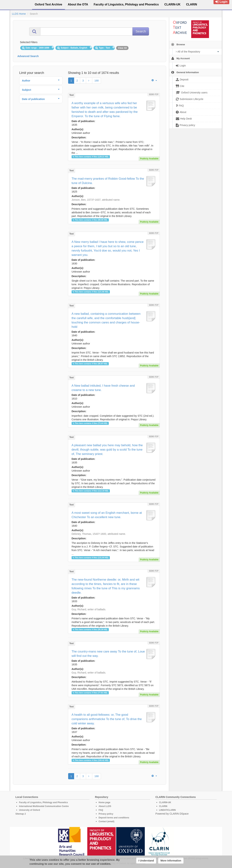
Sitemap (20, 814)
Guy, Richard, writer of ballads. (89, 609)
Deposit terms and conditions (114, 818)
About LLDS (105, 806)
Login (221, 2)
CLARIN (163, 806)
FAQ (101, 810)
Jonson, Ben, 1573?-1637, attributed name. (96, 200)
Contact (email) (106, 821)
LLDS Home (19, 14)
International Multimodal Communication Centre (44, 806)
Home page (104, 802)
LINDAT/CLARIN (167, 810)
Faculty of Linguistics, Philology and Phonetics (43, 802)
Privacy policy (106, 814)
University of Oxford (29, 810)
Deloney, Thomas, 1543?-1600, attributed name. (99, 534)
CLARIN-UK (165, 802)
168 (97, 81)
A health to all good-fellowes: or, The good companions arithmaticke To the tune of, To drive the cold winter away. (107, 719)
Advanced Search (28, 56)
